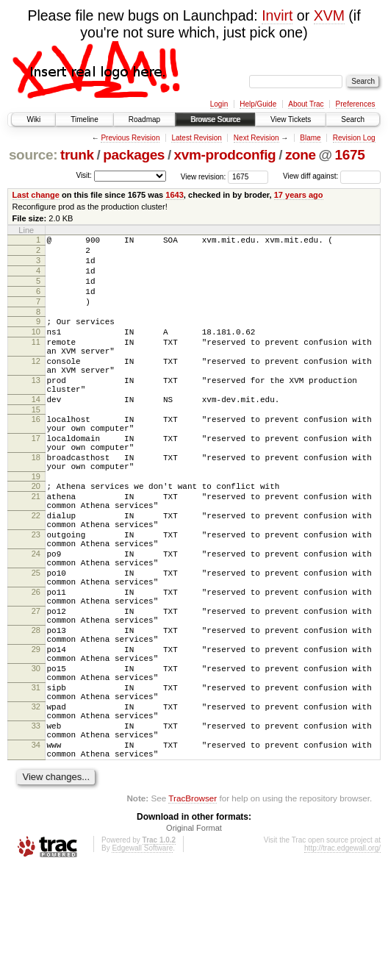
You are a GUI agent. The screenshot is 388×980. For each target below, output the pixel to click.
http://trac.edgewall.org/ (342, 961)
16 (36, 454)
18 (36, 501)
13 (36, 409)
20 (36, 534)
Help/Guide (258, 104)
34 (36, 853)
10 (36, 349)
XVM (329, 15)
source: (33, 155)
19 (36, 525)
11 (36, 362)
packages (134, 155)
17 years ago (299, 195)
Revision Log (354, 138)
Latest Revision (196, 138)
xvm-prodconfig (225, 155)
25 (36, 641)
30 (36, 759)
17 (36, 478)
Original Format (194, 940)
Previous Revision (130, 138)
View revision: (204, 176)
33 (36, 829)
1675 (350, 155)
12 (36, 385)
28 (36, 712)
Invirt (277, 15)
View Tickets (291, 119)
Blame (310, 138)
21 (36, 547)
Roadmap (144, 119)
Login (219, 104)
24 (36, 618)
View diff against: (332, 176)
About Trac (306, 104)
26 (36, 665)
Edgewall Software (142, 961)
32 (36, 806)
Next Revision (256, 138)
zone (301, 155)
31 (36, 782)
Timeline (84, 119)
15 (36, 445)
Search (353, 119)
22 (36, 571)
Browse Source (215, 119)
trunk (77, 155)
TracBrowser (193, 911)
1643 (175, 195)
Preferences (356, 104)
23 (36, 594)
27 (36, 688)
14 (36, 432)
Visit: (84, 175)
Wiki (33, 119)
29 (36, 735)
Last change (36, 195)
